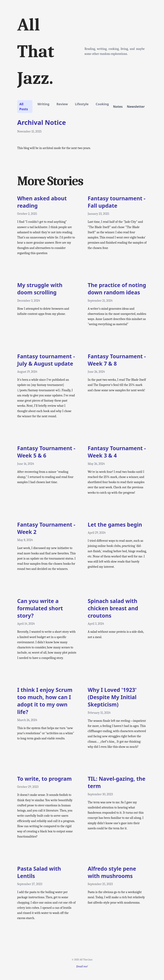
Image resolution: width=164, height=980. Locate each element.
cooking (102, 104)
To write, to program (45, 779)
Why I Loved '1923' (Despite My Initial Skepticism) (112, 697)
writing (43, 104)
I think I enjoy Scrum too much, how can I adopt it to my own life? (45, 701)
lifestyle (82, 104)
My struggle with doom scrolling (40, 289)
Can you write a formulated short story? (40, 608)
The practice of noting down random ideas (117, 289)
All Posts (24, 106)
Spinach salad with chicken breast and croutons (113, 608)
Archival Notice (42, 122)
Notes (118, 106)
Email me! (82, 966)
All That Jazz (86, 960)
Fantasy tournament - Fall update (117, 202)
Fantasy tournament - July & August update (46, 360)
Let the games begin (115, 525)
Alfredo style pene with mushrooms (112, 872)
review (62, 104)
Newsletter (136, 106)
